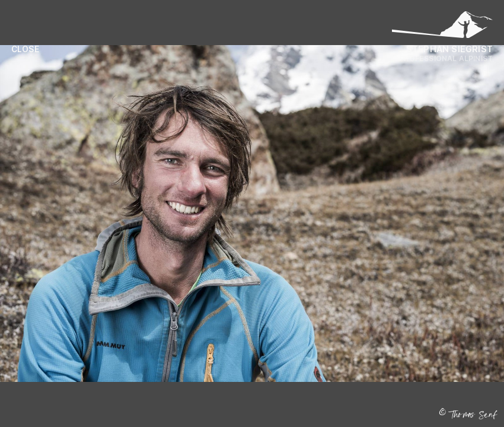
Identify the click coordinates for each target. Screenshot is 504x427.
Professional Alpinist (446, 58)
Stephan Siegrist (449, 49)
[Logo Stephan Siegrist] (442, 28)
